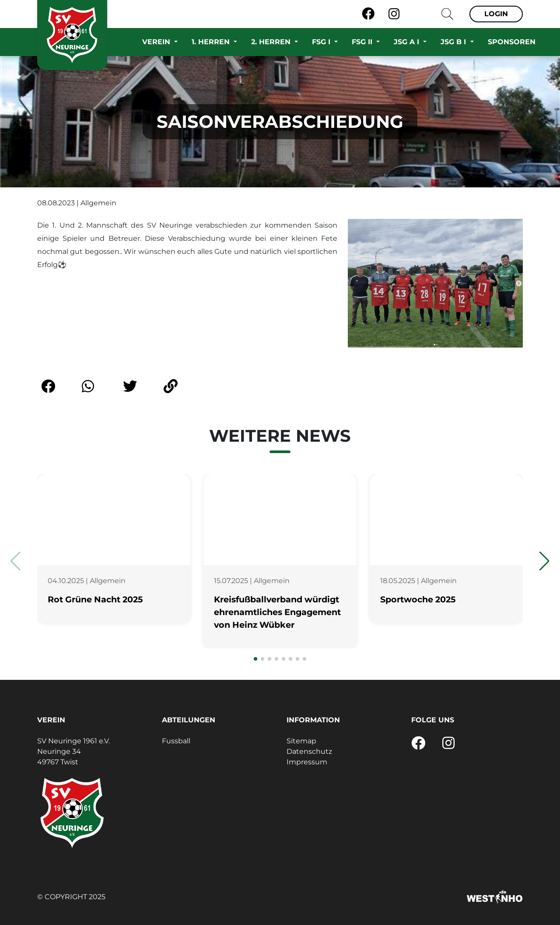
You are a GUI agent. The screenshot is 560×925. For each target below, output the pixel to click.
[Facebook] (368, 14)
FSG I (322, 42)
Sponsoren (512, 42)
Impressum (307, 762)
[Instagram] (394, 14)
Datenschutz (309, 751)
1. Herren (212, 42)
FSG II (363, 42)
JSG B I (454, 42)
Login (496, 14)
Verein (157, 42)
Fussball (176, 741)
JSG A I (408, 42)
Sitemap (301, 741)
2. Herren (272, 42)
